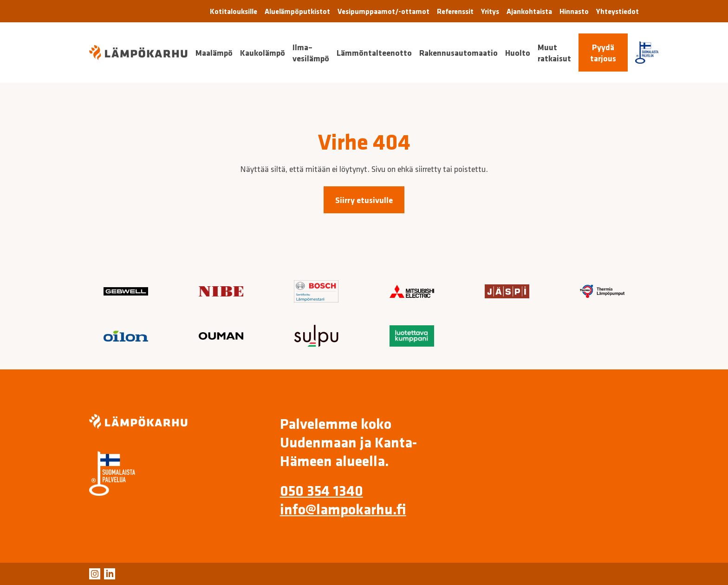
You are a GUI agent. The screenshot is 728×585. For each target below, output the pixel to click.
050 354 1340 (322, 490)
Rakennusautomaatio (458, 53)
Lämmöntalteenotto (374, 53)
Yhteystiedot (617, 11)
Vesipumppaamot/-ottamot (383, 11)
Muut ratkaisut (554, 53)
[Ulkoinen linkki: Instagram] (95, 574)
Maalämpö (214, 53)
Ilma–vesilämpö (311, 53)
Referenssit (455, 11)
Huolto (518, 53)
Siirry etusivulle (364, 200)
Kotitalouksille (234, 11)
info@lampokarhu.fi (343, 509)
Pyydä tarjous (603, 53)
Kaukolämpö (263, 53)
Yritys (490, 11)
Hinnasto (574, 11)
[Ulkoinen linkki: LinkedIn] (110, 574)
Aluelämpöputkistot (297, 11)
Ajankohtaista (529, 11)
